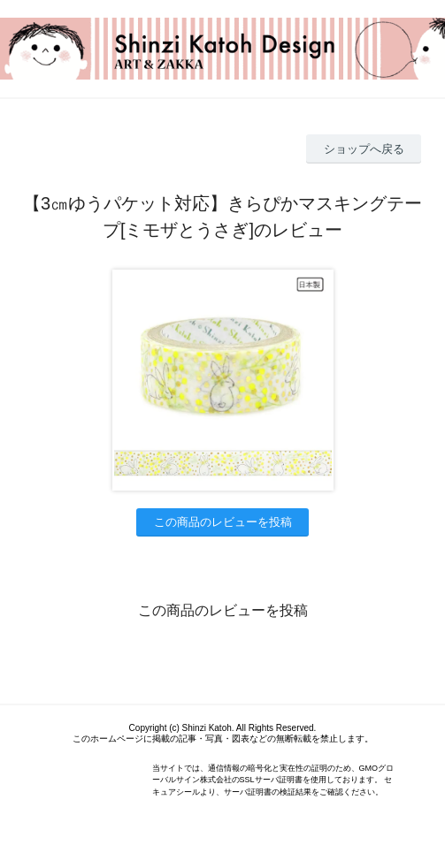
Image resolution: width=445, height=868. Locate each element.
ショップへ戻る (364, 149)
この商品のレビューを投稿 (223, 522)
